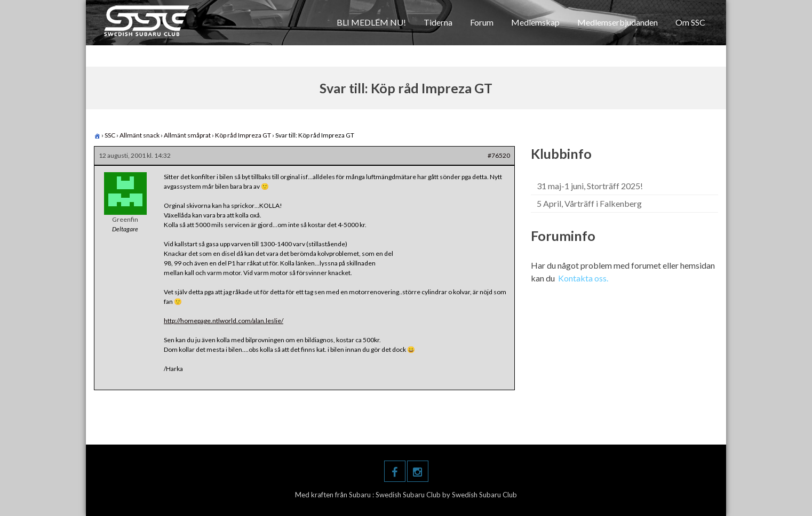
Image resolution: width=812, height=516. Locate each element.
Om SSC (690, 22)
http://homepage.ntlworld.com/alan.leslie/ (224, 321)
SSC (110, 135)
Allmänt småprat (187, 135)
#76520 (499, 155)
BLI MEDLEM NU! (371, 22)
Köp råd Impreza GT (243, 135)
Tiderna (438, 22)
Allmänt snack (140, 135)
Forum (482, 22)
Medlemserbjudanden (618, 22)
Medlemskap (535, 22)
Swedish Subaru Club (409, 495)
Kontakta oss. (583, 278)
